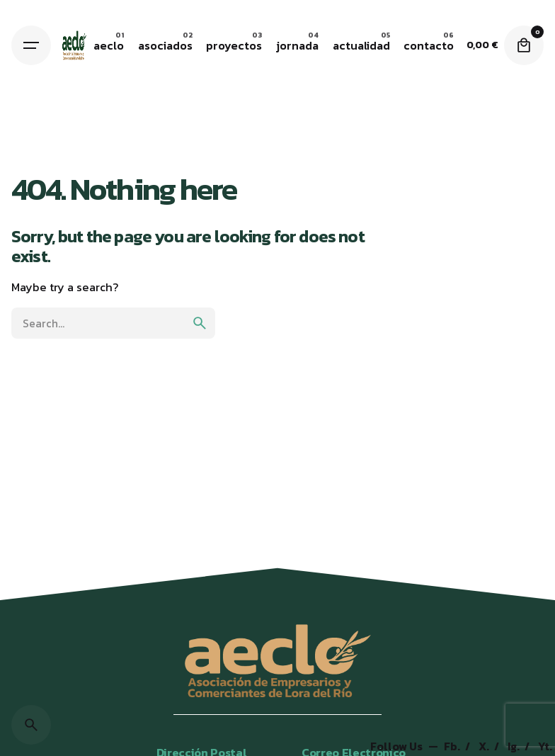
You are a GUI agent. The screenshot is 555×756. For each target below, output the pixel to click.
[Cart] (524, 45)
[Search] (31, 725)
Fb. (453, 746)
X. (485, 746)
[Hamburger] (31, 45)
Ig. (515, 746)
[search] (200, 323)
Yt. (545, 746)
